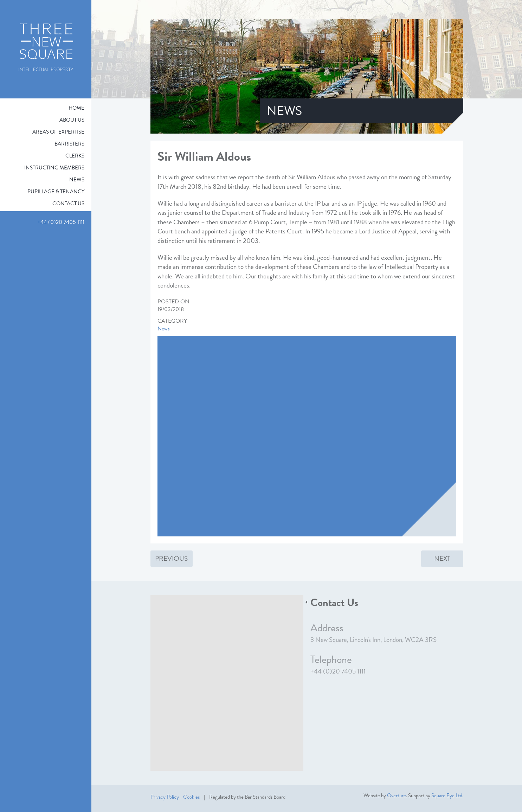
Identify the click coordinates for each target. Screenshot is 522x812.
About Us (72, 120)
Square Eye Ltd (447, 795)
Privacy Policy (165, 797)
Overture (397, 795)
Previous (171, 558)
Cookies (191, 797)
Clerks (75, 156)
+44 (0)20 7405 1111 (338, 671)
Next (442, 558)
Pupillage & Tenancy (56, 192)
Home (76, 108)
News (77, 180)
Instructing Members (54, 168)
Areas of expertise (58, 132)
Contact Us (68, 204)
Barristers (69, 144)
